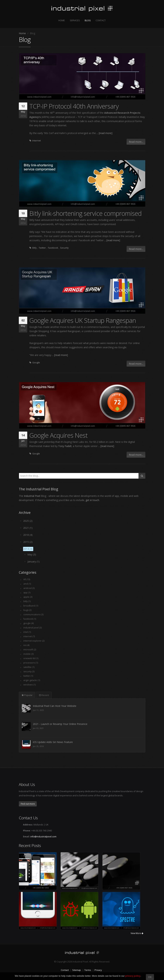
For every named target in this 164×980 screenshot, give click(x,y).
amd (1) (27, 584)
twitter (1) (28, 676)
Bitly (34, 248)
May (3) (32, 554)
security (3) (29, 671)
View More (137, 933)
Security (64, 248)
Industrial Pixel (32, 496)
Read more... (136, 142)
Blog (88, 20)
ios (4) (26, 645)
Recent (44, 695)
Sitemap (77, 970)
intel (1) (27, 632)
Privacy (98, 970)
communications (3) (33, 614)
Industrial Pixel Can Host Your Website (55, 724)
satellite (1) (29, 667)
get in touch (92, 500)
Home (62, 20)
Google (36, 363)
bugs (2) (28, 610)
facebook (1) (30, 619)
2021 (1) (28, 528)
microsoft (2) (30, 650)
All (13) (27, 579)
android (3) (29, 588)
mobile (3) (28, 654)
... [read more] (104, 133)
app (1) (27, 593)
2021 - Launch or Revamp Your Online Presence (60, 742)
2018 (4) (28, 535)
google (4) (28, 623)
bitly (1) (27, 601)
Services (75, 20)
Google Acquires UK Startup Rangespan (83, 320)
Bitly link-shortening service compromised (85, 213)
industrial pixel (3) (33, 628)
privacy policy (133, 976)
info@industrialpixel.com (43, 837)
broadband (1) (31, 606)
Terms (88, 970)
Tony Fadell (65, 446)
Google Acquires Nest (58, 435)
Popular (27, 695)
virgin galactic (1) (32, 680)
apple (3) (28, 597)
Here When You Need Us (47, 706)
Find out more (28, 804)
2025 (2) (28, 521)
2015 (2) (28, 542)
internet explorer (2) (34, 641)
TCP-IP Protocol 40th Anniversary (74, 106)
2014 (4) (28, 549)
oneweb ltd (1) (31, 658)
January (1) (33, 561)
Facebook (53, 248)
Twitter (42, 248)
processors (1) (31, 663)
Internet (37, 141)
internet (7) (29, 636)
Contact (101, 20)
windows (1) (30, 685)
